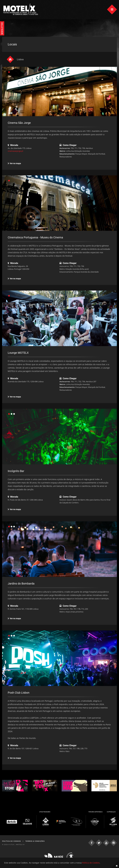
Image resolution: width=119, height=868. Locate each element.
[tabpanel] (60, 99)
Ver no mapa (14, 163)
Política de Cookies (11, 841)
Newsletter (2, 28)
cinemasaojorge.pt (15, 151)
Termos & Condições (35, 841)
